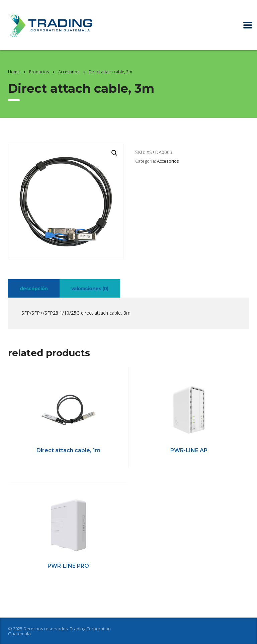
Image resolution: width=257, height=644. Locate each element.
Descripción (34, 289)
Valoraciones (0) (90, 289)
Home (14, 72)
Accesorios (168, 161)
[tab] (34, 288)
